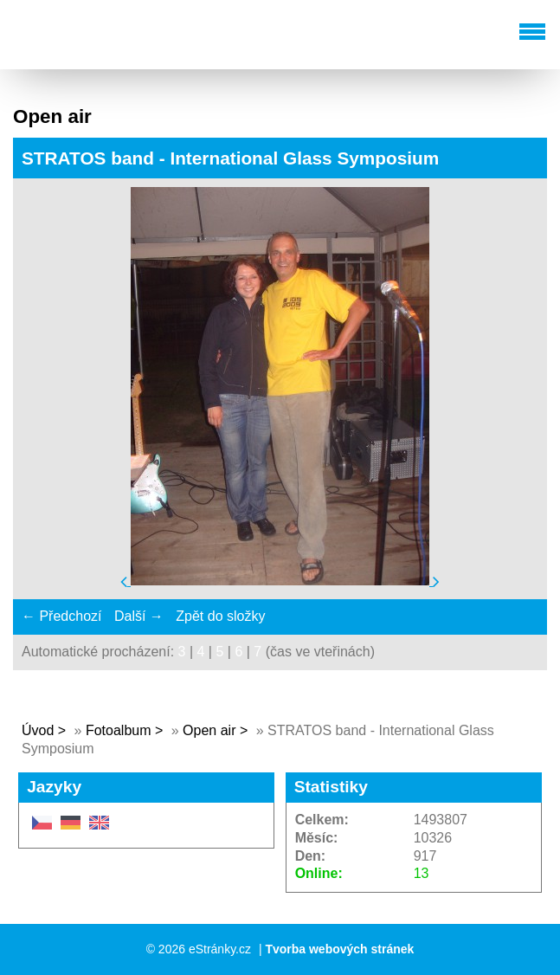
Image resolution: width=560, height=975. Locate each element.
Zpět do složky (220, 616)
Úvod (38, 730)
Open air (211, 730)
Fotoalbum (119, 730)
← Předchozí (61, 616)
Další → (139, 616)
